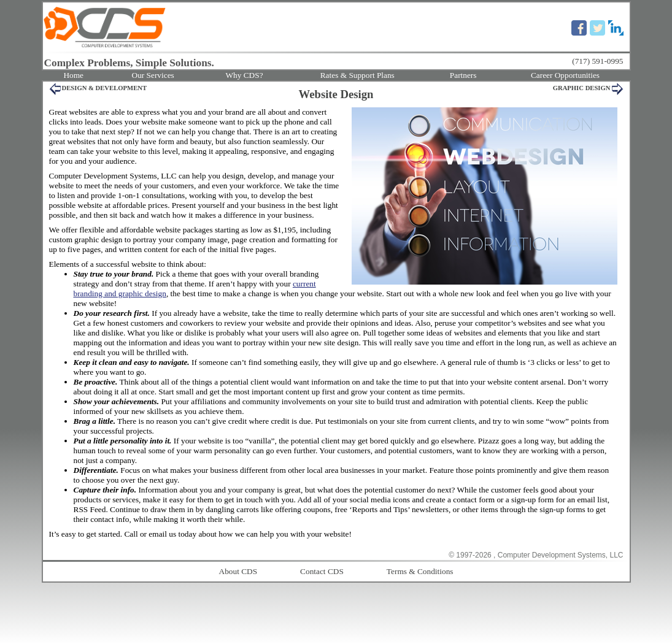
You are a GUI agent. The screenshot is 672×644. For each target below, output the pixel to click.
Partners (463, 75)
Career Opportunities (565, 75)
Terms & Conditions (420, 571)
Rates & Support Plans (357, 75)
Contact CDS (322, 571)
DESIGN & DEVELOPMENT (105, 88)
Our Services (153, 75)
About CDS (238, 571)
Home (73, 75)
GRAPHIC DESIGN (582, 88)
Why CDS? (244, 75)
